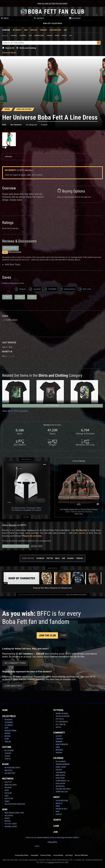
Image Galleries (11, 785)
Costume (7, 747)
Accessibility (58, 855)
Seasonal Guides (11, 827)
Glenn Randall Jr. (62, 781)
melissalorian (67, 289)
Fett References (62, 722)
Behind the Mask (62, 713)
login (15, 175)
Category (14, 35)
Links (58, 747)
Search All (10, 48)
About (57, 797)
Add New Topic (13, 264)
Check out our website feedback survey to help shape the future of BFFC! (52, 838)
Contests (59, 739)
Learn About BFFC (13, 686)
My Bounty (17, 30)
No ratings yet (31, 125)
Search (39, 18)
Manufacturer (39, 35)
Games (7, 801)
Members (59, 742)
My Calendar (60, 762)
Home (5, 710)
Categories (9, 722)
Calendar (58, 758)
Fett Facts (60, 719)
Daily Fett (8, 782)
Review (64, 35)
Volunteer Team (62, 801)
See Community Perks (15, 663)
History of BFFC (62, 809)
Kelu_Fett (84, 289)
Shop (57, 812)
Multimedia (8, 779)
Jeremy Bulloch (62, 792)
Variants (8, 753)
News (5, 809)
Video (7, 796)
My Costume (9, 751)
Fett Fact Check (11, 824)
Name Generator (62, 744)
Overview (6, 30)
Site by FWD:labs (81, 855)
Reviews (7, 736)
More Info (79, 514)
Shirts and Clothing (28, 48)
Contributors (55, 30)
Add (65, 30)
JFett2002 (50, 289)
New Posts (8, 770)
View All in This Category (15, 411)
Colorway (23, 35)
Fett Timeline (61, 724)
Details (7, 756)
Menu (5, 18)
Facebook (40, 558)
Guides (7, 818)
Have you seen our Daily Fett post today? (52, 3)
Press (58, 806)
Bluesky (71, 558)
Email (57, 558)
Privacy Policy (46, 855)
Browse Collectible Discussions (16, 546)
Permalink (10, 356)
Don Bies (59, 770)
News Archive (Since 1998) (14, 813)
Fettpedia (58, 710)
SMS (64, 558)
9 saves (44, 125)
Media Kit (59, 803)
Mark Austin (60, 775)
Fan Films (8, 793)
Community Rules (22, 855)
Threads (79, 558)
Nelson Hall (60, 786)
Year (30, 35)
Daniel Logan (61, 767)
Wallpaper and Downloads (15, 804)
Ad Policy (26, 517)
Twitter (50, 558)
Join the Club (47, 635)
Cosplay (8, 759)
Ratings (7, 733)
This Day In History (63, 716)
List (70, 35)
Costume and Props (63, 789)
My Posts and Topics (12, 768)
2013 (4, 125)
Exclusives (9, 816)
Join (7, 175)
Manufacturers (10, 731)
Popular (34, 30)
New (26, 30)
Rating (57, 35)
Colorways (9, 725)
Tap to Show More (53, 406)
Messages (59, 750)
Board (5, 764)
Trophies (59, 753)
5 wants (20, 297)
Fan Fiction (9, 799)
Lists (6, 728)
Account (75, 18)
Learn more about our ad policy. (76, 595)
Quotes (58, 727)
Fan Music (8, 788)
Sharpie (20, 289)
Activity (59, 736)
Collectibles (9, 716)
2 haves (7, 297)
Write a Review (10, 248)
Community (59, 733)
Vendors (43, 30)
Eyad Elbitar (60, 783)
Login (63, 635)
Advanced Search (9, 53)
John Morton (61, 773)
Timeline (49, 35)
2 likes (32, 297)
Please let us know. (32, 536)
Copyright (34, 855)
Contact (59, 814)
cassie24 (35, 289)
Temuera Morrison (63, 764)
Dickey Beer (60, 778)
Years (7, 739)
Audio (7, 790)
